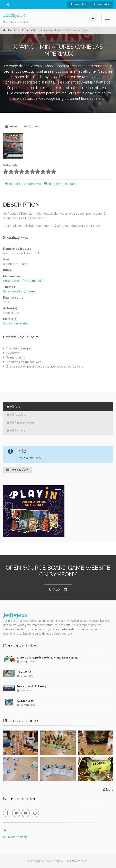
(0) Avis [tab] (13, 407)
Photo (12, 127)
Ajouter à (12, 184)
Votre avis (32, 184)
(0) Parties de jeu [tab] (20, 423)
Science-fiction (14, 291)
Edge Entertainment (17, 323)
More (108, 790)
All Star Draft (26, 701)
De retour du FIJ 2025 (31, 686)
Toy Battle (24, 672)
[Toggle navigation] (107, 18)
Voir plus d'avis (17, 470)
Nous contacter (16, 837)
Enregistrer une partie (60, 184)
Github (58, 589)
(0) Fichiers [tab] (16, 431)
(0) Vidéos (33, 127)
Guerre (30, 291)
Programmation (34, 281)
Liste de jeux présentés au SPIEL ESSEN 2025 (47, 658)
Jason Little (11, 313)
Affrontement (12, 281)
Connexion (102, 4)
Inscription (79, 4)
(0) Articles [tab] (16, 415)
